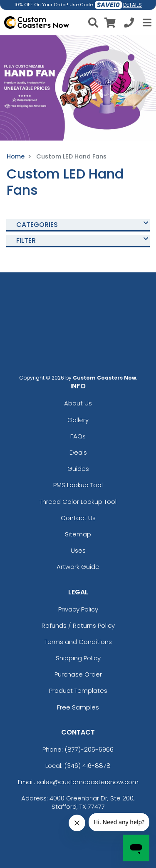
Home (16, 156)
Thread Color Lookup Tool (78, 502)
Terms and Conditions (78, 642)
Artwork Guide (78, 567)
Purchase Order (78, 674)
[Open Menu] (146, 23)
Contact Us (78, 518)
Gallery (78, 420)
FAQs (78, 436)
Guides (78, 469)
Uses (78, 550)
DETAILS (132, 5)
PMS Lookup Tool (78, 485)
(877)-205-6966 (89, 749)
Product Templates (78, 691)
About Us (78, 403)
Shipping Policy (78, 658)
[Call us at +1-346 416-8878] (129, 24)
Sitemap (78, 534)
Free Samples (78, 707)
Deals (78, 452)
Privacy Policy (78, 609)
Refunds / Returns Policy (78, 625)
